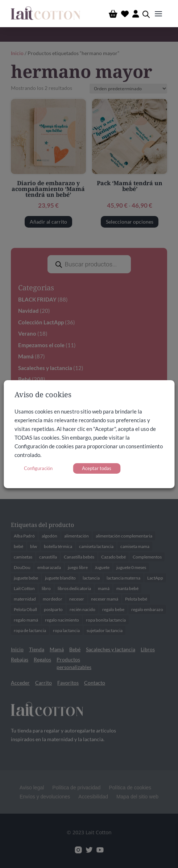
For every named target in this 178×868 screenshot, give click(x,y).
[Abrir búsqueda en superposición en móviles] (146, 14)
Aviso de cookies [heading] (43, 395)
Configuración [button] (38, 468)
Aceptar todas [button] (97, 468)
